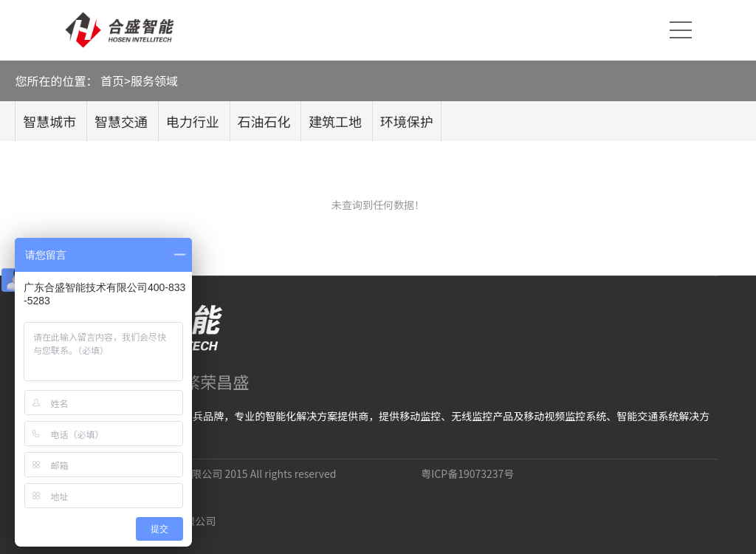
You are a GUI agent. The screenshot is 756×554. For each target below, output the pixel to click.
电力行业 (193, 121)
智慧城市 (49, 121)
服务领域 (154, 81)
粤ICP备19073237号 (467, 473)
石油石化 (264, 121)
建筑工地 (335, 121)
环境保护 (407, 121)
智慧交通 (121, 121)
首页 (112, 81)
